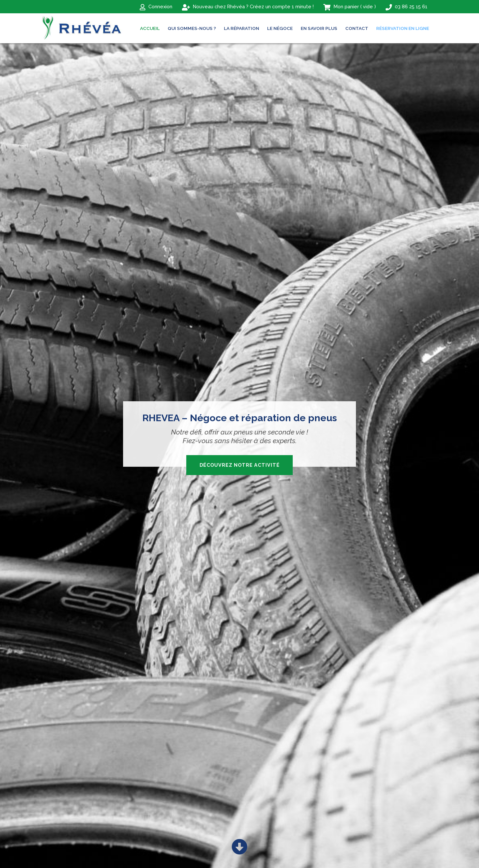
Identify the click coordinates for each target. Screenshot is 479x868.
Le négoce (280, 28)
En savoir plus (319, 28)
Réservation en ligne (403, 28)
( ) (350, 7)
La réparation (241, 28)
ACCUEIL (150, 28)
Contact (357, 28)
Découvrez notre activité (240, 465)
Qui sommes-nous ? (192, 28)
